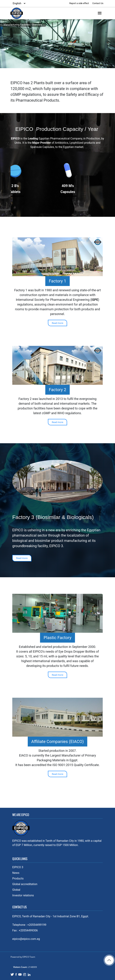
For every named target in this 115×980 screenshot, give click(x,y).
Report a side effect (79, 3)
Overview (37, 25)
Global (16, 890)
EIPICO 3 (18, 867)
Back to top (109, 960)
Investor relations (23, 895)
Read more (57, 323)
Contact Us (98, 3)
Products (18, 878)
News (16, 873)
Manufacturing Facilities (17, 25)
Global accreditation (25, 884)
